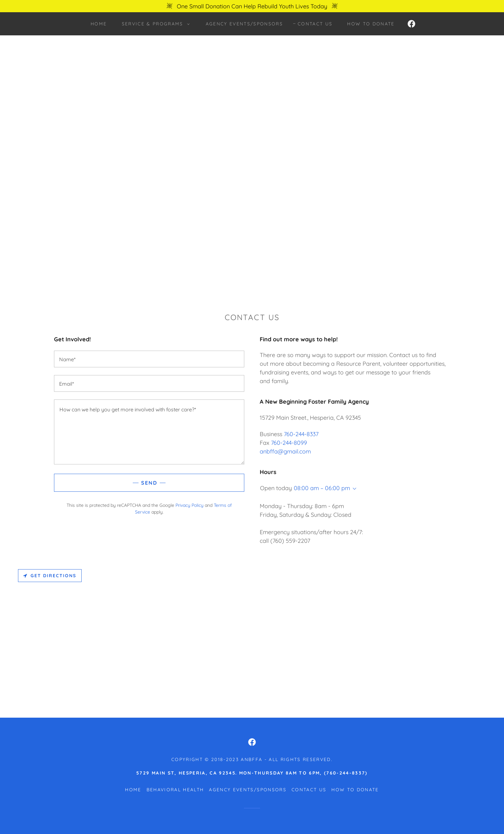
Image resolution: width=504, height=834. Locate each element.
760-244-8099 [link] (289, 443)
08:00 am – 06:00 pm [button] (322, 488)
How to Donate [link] (371, 24)
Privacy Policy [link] (189, 505)
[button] (154, 24)
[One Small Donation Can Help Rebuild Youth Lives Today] (252, 6)
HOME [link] (99, 24)
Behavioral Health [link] (175, 790)
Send (149, 483)
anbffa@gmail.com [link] (285, 451)
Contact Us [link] (315, 24)
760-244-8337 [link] (301, 434)
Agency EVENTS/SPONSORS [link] (244, 24)
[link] (411, 24)
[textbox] (149, 359)
